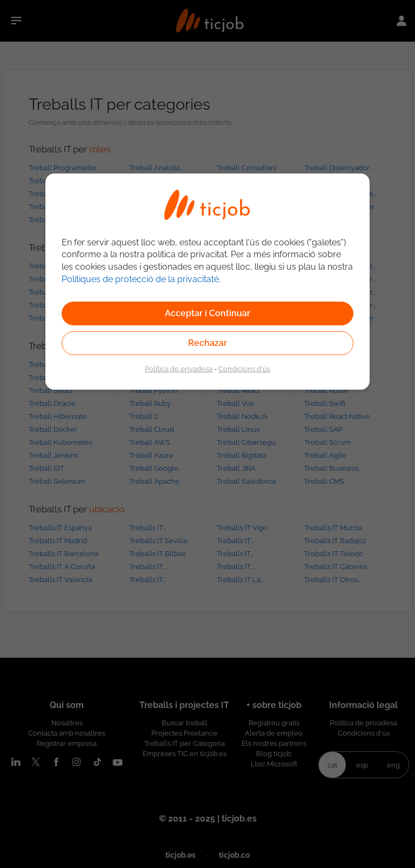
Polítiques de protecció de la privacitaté (140, 279)
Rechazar (207, 343)
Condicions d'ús (244, 369)
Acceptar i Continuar (207, 313)
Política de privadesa (179, 369)
